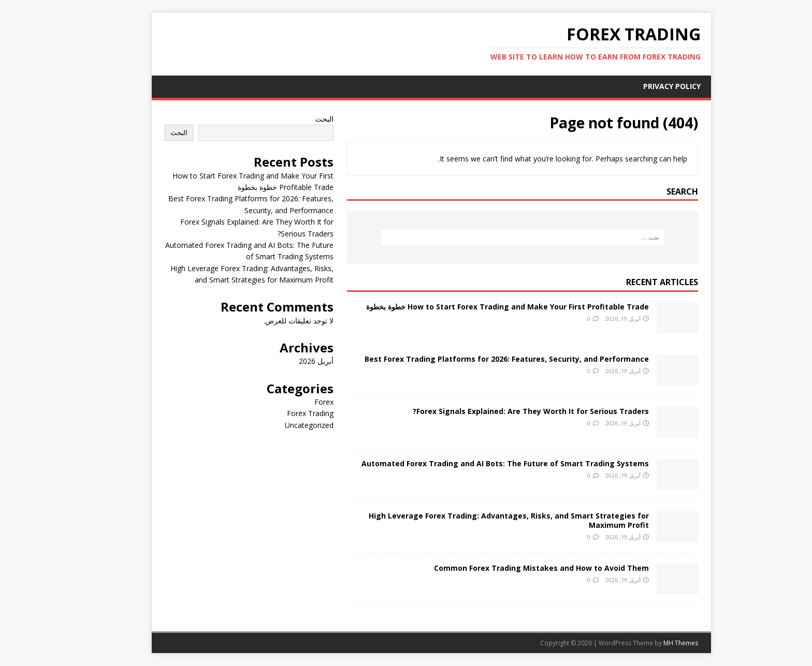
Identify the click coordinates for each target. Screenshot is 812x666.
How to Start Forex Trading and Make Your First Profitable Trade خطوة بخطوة (482, 307)
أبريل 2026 (291, 361)
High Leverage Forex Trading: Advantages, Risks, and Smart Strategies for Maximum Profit (483, 520)
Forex (299, 402)
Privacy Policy (647, 86)
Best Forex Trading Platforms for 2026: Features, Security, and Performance (481, 359)
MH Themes (655, 643)
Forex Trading (285, 413)
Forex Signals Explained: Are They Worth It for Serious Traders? (505, 411)
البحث (299, 119)
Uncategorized (284, 425)
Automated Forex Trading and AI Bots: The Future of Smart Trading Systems (480, 463)
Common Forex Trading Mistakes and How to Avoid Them (516, 568)
